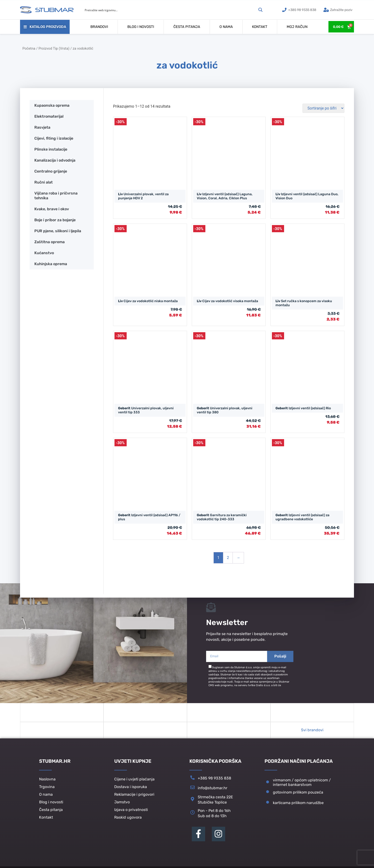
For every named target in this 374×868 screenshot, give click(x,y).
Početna (29, 48)
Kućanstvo (44, 253)
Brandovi (99, 27)
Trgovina (47, 790)
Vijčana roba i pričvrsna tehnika (56, 196)
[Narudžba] (323, 108)
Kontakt (260, 27)
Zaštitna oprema (49, 242)
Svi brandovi (312, 733)
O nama (226, 27)
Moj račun (297, 27)
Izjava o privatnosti (131, 813)
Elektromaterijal (49, 116)
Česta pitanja (187, 27)
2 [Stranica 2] (228, 558)
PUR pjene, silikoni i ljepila (58, 231)
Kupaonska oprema (52, 105)
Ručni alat (44, 182)
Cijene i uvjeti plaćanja (134, 782)
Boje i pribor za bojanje (55, 220)
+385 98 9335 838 (214, 781)
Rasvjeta (42, 127)
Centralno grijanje (51, 171)
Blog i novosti (141, 27)
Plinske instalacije (51, 149)
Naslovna (47, 782)
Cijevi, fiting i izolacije (54, 138)
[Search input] (170, 10)
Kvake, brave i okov (52, 209)
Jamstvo (122, 805)
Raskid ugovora (128, 820)
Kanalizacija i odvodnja (55, 160)
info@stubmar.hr (213, 791)
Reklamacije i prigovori (134, 797)
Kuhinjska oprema (51, 264)
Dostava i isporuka (131, 790)
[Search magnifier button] (260, 10)
